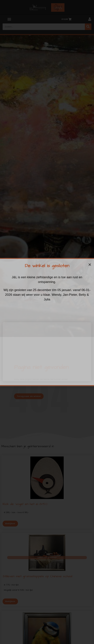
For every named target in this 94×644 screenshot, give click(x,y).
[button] (90, 265)
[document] (47, 322)
